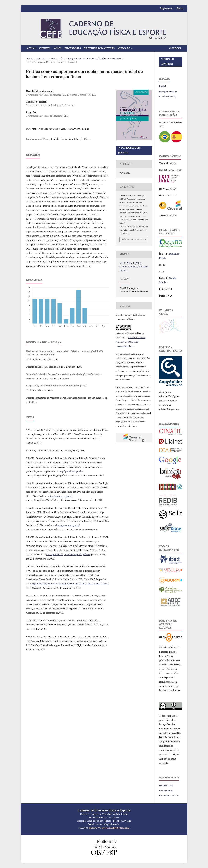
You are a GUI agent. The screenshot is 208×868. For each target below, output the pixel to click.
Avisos (58, 48)
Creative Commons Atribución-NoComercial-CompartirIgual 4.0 (131, 342)
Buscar (175, 48)
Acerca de (124, 48)
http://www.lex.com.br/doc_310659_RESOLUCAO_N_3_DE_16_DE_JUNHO (70, 584)
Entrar (180, 8)
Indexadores (73, 48)
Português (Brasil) (168, 92)
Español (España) (167, 97)
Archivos (45, 48)
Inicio (30, 59)
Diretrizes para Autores (99, 48)
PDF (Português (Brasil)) (129, 150)
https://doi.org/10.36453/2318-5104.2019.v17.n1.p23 (60, 129)
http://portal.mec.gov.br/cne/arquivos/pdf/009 (68, 554)
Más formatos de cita (133, 240)
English (163, 86)
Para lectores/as (166, 785)
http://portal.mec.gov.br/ (71, 471)
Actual (32, 48)
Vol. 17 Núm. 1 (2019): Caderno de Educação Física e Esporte (86, 59)
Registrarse (166, 8)
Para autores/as (166, 790)
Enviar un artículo (168, 62)
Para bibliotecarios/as (169, 795)
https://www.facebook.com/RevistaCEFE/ (109, 828)
